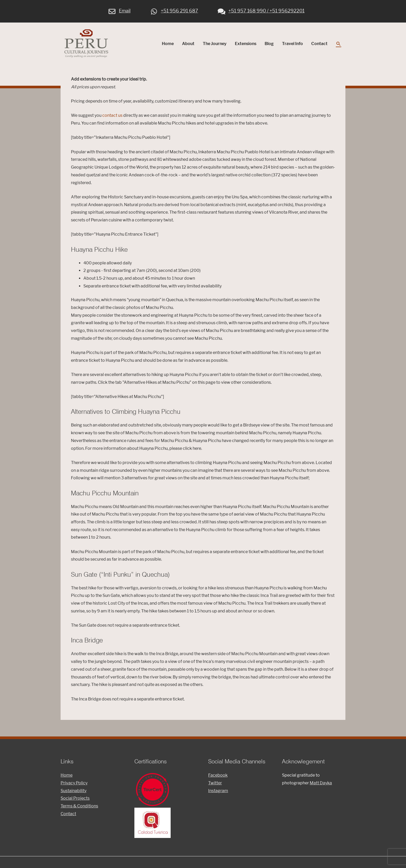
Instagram (218, 793)
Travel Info (292, 45)
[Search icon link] (339, 45)
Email (119, 10)
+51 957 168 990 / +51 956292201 (261, 10)
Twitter (215, 785)
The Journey (215, 45)
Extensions (246, 45)
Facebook (218, 777)
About (188, 45)
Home (168, 45)
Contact (319, 45)
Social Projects (75, 801)
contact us (112, 118)
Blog (269, 45)
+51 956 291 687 (174, 10)
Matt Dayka (321, 785)
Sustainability (74, 793)
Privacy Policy (74, 785)
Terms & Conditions (79, 808)
